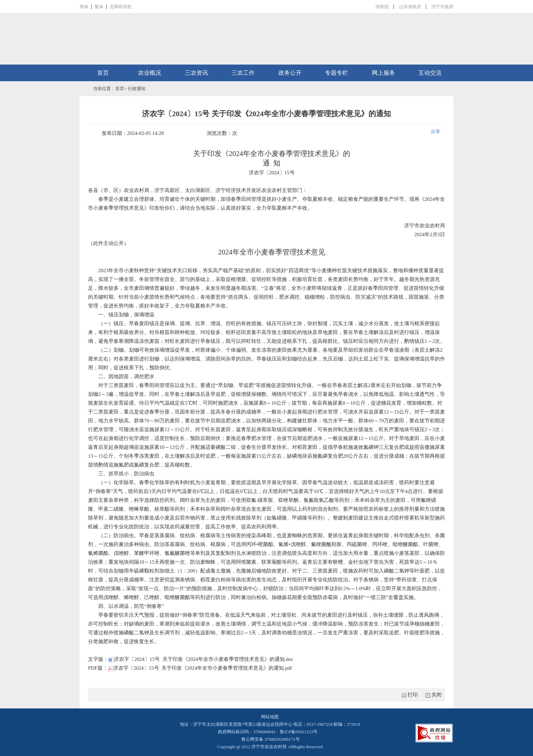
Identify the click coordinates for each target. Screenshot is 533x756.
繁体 (99, 7)
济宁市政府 (442, 7)
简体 (84, 7)
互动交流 (430, 73)
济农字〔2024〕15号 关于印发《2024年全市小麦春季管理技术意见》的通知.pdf (200, 668)
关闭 (436, 695)
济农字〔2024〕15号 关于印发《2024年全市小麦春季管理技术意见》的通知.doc (201, 659)
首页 (103, 73)
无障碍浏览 (121, 7)
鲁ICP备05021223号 (299, 732)
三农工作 (243, 73)
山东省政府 (410, 7)
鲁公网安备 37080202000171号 (270, 739)
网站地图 (270, 717)
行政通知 (137, 89)
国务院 (382, 7)
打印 (413, 695)
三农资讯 (196, 73)
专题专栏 (337, 73)
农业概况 (150, 73)
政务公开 (290, 73)
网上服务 (383, 73)
